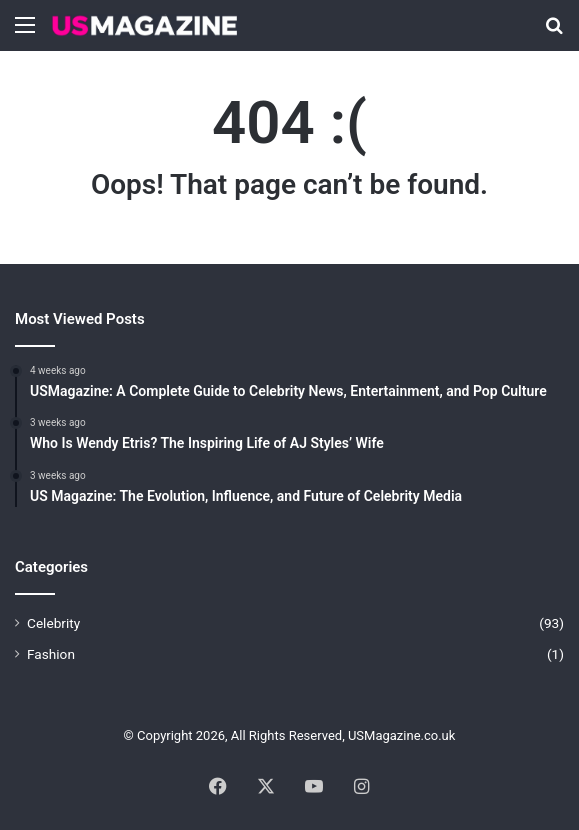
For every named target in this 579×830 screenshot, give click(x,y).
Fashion (51, 654)
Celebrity (53, 623)
